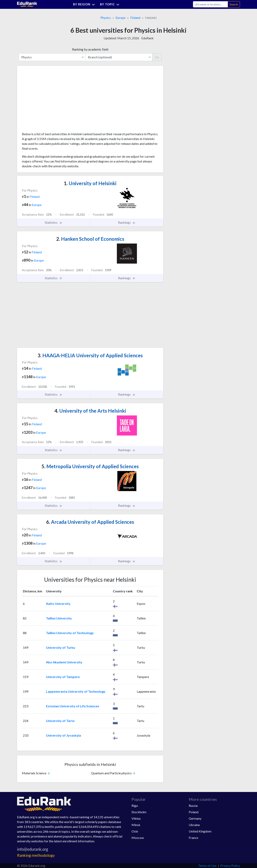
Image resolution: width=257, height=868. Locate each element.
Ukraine (194, 825)
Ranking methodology (36, 855)
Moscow (138, 838)
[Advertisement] (52, 100)
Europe (121, 18)
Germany (195, 818)
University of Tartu (60, 721)
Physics (106, 18)
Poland (194, 812)
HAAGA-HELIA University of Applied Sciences (90, 355)
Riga (135, 806)
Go (157, 57)
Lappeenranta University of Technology (76, 691)
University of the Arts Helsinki (90, 411)
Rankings (127, 222)
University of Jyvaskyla (63, 735)
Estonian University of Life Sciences (73, 706)
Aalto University (58, 604)
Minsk (136, 825)
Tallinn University (59, 618)
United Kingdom (200, 831)
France (193, 838)
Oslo (135, 831)
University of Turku (61, 647)
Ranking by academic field (90, 49)
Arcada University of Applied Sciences (90, 522)
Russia (193, 806)
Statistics (54, 222)
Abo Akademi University (64, 662)
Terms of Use (207, 865)
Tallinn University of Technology (70, 633)
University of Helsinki (90, 183)
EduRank (147, 38)
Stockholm (139, 812)
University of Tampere (63, 677)
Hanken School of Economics (90, 239)
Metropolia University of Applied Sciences (90, 466)
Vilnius (136, 818)
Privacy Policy (230, 865)
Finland (135, 18)
